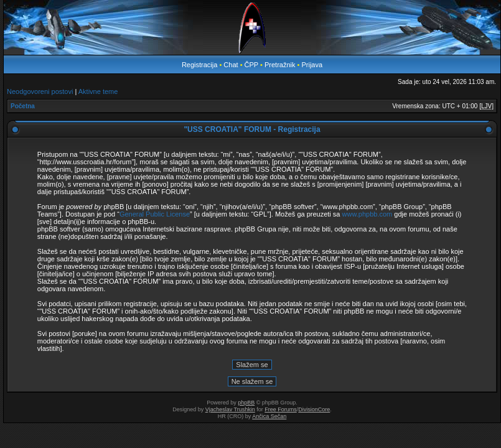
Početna (23, 106)
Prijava (312, 65)
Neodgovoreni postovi (40, 91)
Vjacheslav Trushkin (230, 409)
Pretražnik (280, 65)
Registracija (199, 65)
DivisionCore (314, 409)
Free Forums (281, 409)
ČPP (251, 65)
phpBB (246, 403)
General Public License (155, 214)
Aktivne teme (98, 91)
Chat (232, 65)
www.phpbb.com (368, 214)
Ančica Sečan (269, 416)
